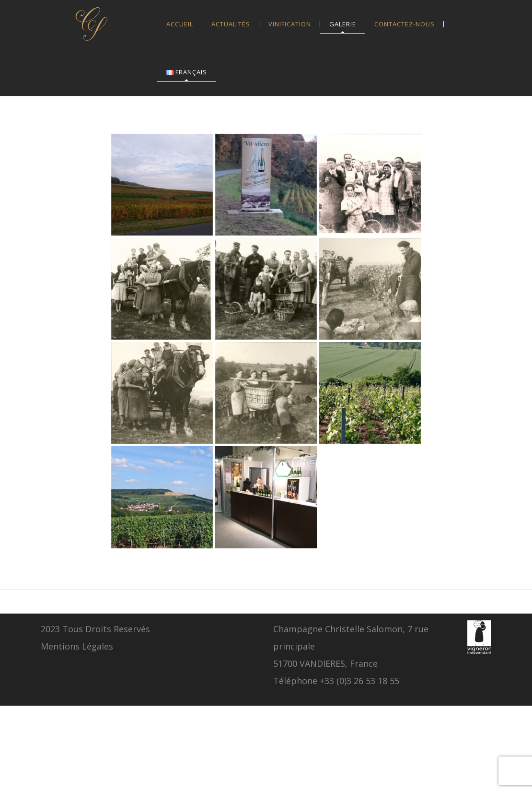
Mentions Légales (77, 646)
